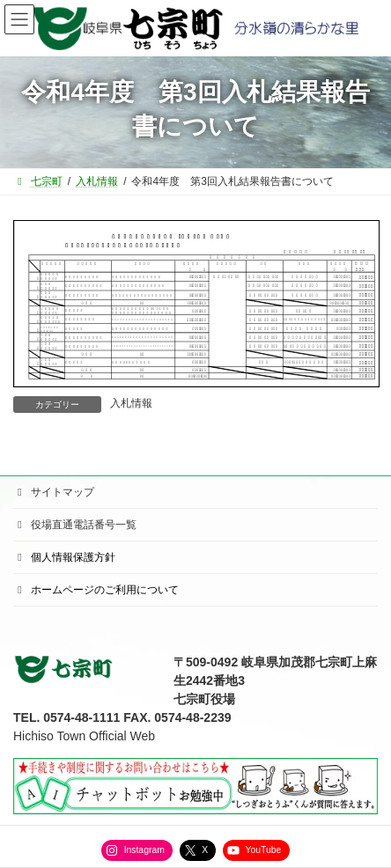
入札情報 (131, 403)
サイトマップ (54, 492)
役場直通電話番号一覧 (75, 525)
